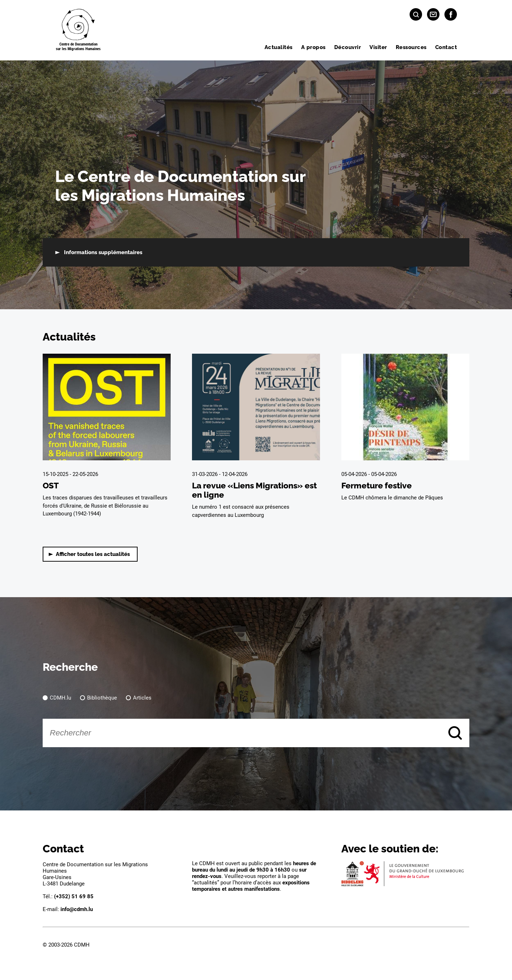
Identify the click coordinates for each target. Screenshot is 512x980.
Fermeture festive (377, 486)
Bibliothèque (102, 698)
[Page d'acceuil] (78, 30)
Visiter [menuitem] (378, 47)
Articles (142, 698)
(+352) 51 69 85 (74, 896)
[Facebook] (451, 14)
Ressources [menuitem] (411, 47)
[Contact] (433, 14)
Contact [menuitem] (446, 47)
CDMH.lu (60, 698)
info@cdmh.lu (77, 909)
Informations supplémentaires (103, 252)
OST (51, 486)
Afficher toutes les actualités (93, 554)
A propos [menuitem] (313, 47)
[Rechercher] (256, 733)
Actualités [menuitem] (279, 47)
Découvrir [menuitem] (348, 47)
